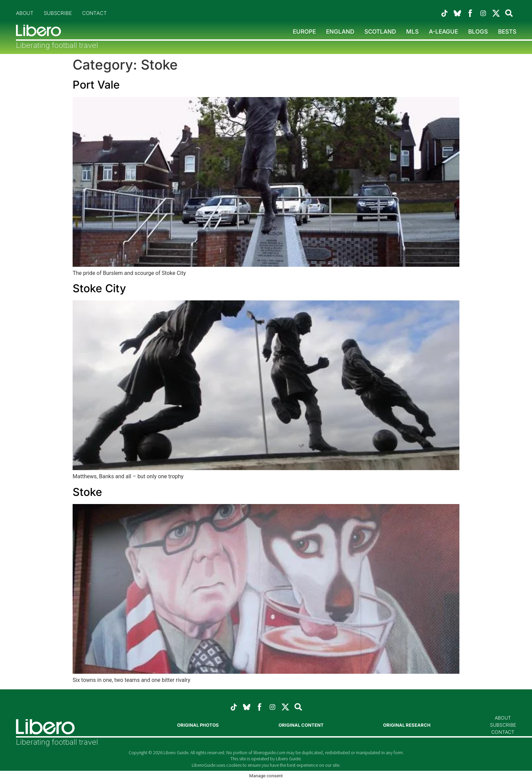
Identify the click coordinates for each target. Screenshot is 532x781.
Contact (94, 13)
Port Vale (96, 85)
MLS (412, 32)
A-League (443, 32)
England (340, 32)
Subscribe (58, 13)
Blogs (478, 32)
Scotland (380, 32)
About (25, 13)
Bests (507, 32)
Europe (304, 32)
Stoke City (99, 288)
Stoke (87, 492)
